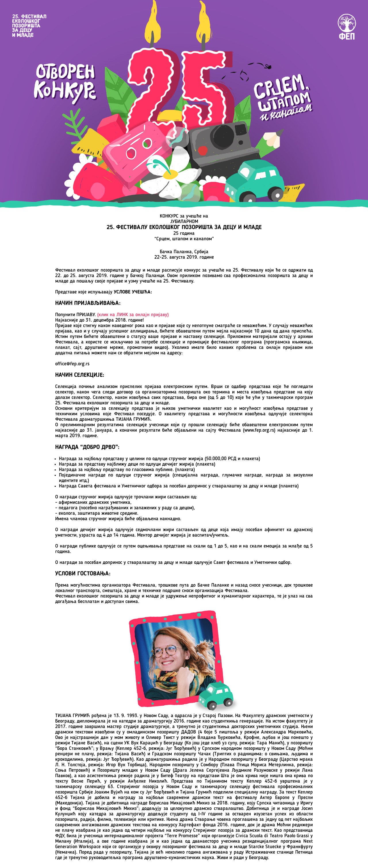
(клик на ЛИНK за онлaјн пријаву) (133, 315)
